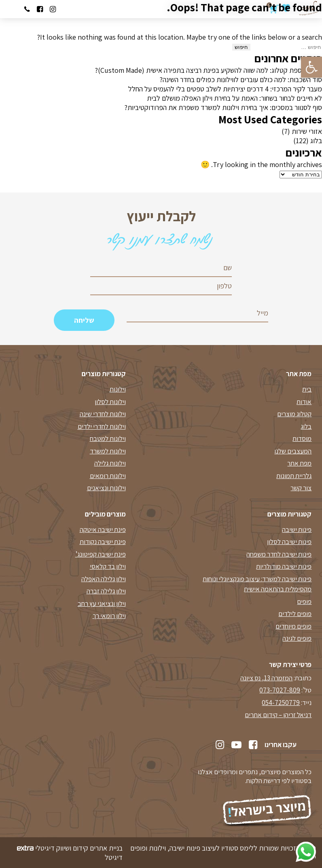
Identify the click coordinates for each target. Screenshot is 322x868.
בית (307, 389)
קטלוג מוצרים (294, 414)
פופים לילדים (295, 614)
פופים (304, 601)
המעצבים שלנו (293, 451)
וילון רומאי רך (109, 616)
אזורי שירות (307, 131)
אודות (304, 402)
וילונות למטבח (108, 438)
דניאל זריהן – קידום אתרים (278, 715)
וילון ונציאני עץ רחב (102, 603)
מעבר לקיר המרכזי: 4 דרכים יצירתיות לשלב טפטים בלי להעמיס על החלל (225, 89)
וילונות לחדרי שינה (103, 414)
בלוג (316, 141)
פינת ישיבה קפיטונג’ (101, 554)
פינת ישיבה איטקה (103, 529)
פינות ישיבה (297, 529)
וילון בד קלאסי (108, 566)
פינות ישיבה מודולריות (284, 566)
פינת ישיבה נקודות (103, 542)
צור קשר (301, 488)
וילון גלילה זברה (106, 591)
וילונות (118, 389)
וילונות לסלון (110, 402)
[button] (311, 67)
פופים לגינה (297, 638)
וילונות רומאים (108, 476)
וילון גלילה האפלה (104, 579)
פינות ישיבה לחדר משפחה (279, 554)
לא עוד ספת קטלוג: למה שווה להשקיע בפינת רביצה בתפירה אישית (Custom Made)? (208, 70)
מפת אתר (299, 463)
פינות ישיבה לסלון (289, 542)
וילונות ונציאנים (106, 488)
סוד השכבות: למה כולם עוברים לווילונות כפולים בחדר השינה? (241, 79)
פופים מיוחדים (293, 626)
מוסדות (302, 438)
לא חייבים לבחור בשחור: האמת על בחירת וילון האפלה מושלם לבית (234, 98)
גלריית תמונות (294, 476)
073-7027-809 (280, 690)
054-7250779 (281, 703)
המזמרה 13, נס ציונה (266, 678)
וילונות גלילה (110, 463)
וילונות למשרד (108, 451)
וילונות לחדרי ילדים (102, 426)
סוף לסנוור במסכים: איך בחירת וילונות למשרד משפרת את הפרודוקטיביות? (223, 107)
